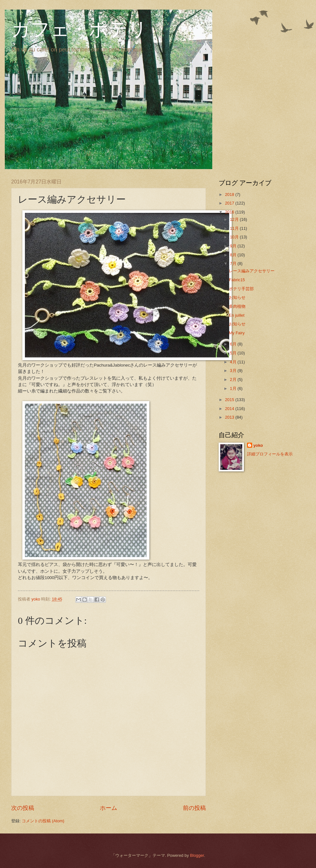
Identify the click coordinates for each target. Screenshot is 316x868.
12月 (235, 219)
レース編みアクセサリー (252, 271)
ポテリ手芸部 (241, 289)
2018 (230, 194)
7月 (234, 263)
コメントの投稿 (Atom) (43, 821)
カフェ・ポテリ (79, 29)
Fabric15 (237, 280)
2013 (230, 417)
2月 (234, 380)
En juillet (237, 315)
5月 (234, 353)
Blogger (197, 855)
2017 (230, 203)
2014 (230, 409)
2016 (230, 212)
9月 (234, 246)
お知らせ (237, 297)
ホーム (109, 808)
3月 (234, 371)
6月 (234, 344)
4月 (234, 362)
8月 (234, 255)
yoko (258, 445)
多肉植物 (237, 306)
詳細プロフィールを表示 (270, 454)
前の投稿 (194, 808)
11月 (235, 228)
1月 (234, 388)
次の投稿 (23, 808)
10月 (235, 237)
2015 (230, 400)
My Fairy (237, 333)
